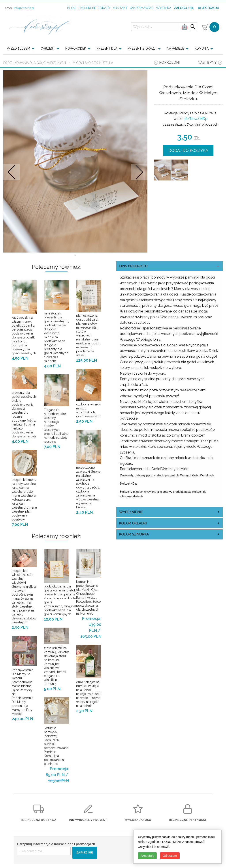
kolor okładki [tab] (133, 523)
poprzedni (169, 62)
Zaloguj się (184, 8)
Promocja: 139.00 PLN (92, 624)
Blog (72, 8)
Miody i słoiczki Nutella (93, 63)
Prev (12, 172)
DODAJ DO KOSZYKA (188, 150)
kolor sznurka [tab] (134, 534)
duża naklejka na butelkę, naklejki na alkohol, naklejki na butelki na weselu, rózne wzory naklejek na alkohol (89, 694)
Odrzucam (170, 856)
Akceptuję (147, 856)
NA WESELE (175, 48)
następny (207, 62)
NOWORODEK (76, 48)
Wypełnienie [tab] (131, 512)
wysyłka (164, 8)
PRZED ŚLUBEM (18, 48)
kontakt (120, 8)
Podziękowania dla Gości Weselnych (35, 63)
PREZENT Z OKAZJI (142, 48)
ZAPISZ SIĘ (85, 853)
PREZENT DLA (107, 48)
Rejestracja (208, 8)
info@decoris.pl (24, 8)
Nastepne (139, 172)
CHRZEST (48, 48)
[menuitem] (22, 48)
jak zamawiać (142, 8)
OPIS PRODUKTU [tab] (133, 266)
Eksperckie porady (94, 8)
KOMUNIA (202, 48)
